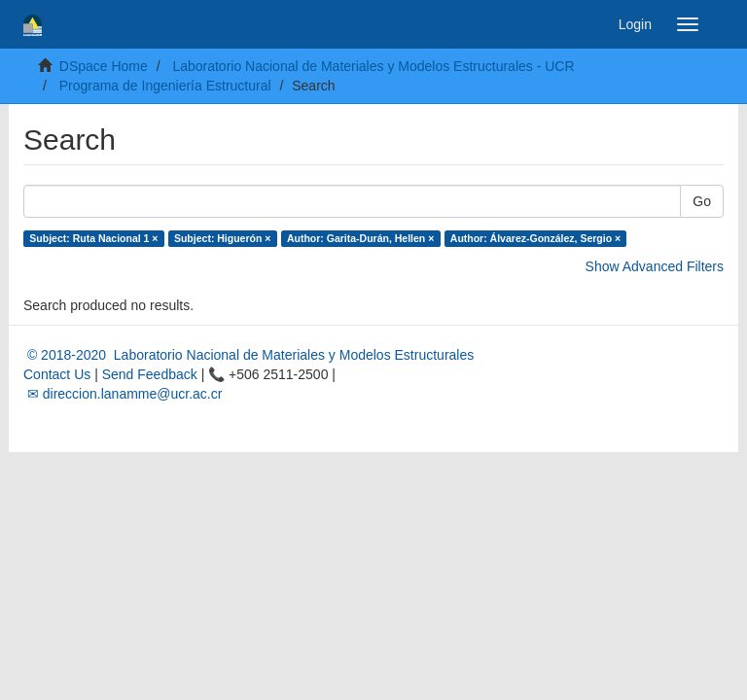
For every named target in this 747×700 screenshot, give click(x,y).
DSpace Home (104, 66)
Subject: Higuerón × (222, 238)
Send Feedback (150, 374)
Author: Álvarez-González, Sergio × (535, 238)
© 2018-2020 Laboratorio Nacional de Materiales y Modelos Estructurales (249, 355)
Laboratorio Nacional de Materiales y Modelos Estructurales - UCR (373, 66)
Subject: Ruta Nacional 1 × (93, 238)
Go (702, 201)
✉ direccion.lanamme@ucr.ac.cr (123, 394)
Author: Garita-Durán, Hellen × (360, 238)
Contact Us (57, 374)
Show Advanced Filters (655, 266)
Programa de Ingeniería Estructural (165, 86)
